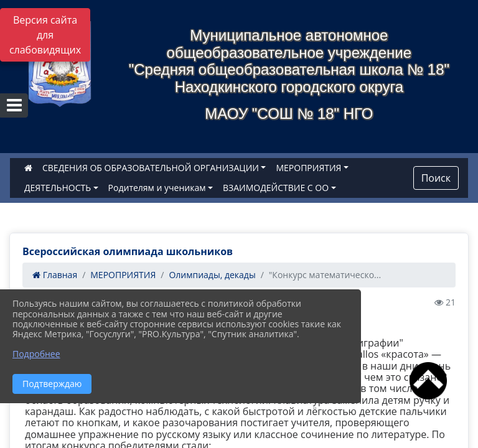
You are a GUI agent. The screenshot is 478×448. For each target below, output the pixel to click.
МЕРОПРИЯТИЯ (308, 168)
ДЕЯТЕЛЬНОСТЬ (58, 188)
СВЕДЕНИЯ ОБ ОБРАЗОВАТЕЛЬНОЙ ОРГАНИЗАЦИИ (151, 168)
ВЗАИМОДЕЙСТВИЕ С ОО (276, 188)
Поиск (436, 178)
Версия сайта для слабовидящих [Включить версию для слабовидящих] (45, 35)
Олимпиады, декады (212, 275)
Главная (55, 275)
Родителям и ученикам (157, 188)
